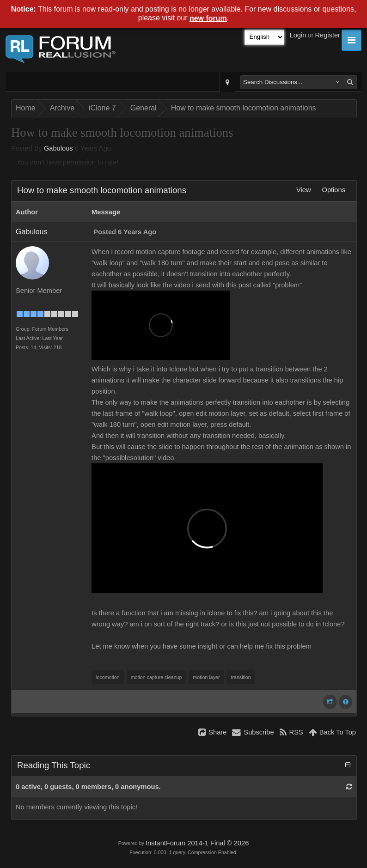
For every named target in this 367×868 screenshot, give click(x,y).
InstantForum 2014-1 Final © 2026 (197, 843)
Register (327, 35)
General (144, 108)
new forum (208, 18)
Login (298, 35)
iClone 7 (102, 108)
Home (26, 108)
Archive (62, 108)
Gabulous (58, 148)
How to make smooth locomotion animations (244, 108)
